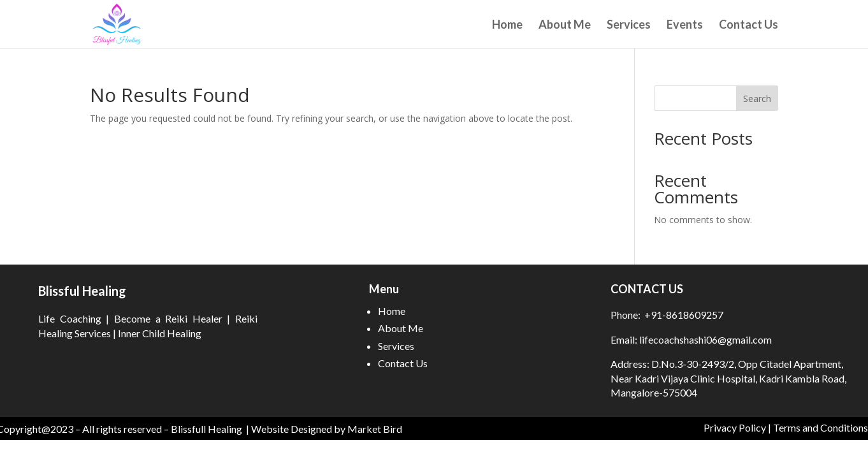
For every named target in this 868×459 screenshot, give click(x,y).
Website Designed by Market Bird (327, 429)
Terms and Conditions (821, 427)
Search (757, 98)
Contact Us (749, 25)
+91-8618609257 (684, 315)
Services (629, 25)
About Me (565, 25)
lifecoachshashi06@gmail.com (705, 339)
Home (507, 25)
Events (685, 25)
